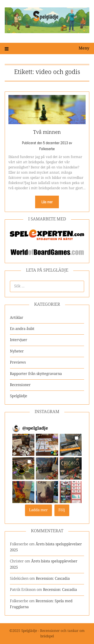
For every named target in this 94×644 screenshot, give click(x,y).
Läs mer (47, 202)
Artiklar (17, 318)
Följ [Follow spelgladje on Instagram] (62, 510)
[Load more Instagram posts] (38, 510)
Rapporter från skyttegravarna (36, 374)
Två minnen (47, 132)
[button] (23, 445)
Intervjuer (19, 340)
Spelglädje (19, 396)
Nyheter (17, 351)
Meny (84, 48)
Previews (18, 362)
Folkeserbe (47, 149)
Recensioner (20, 385)
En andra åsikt (22, 329)
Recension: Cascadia (53, 579)
